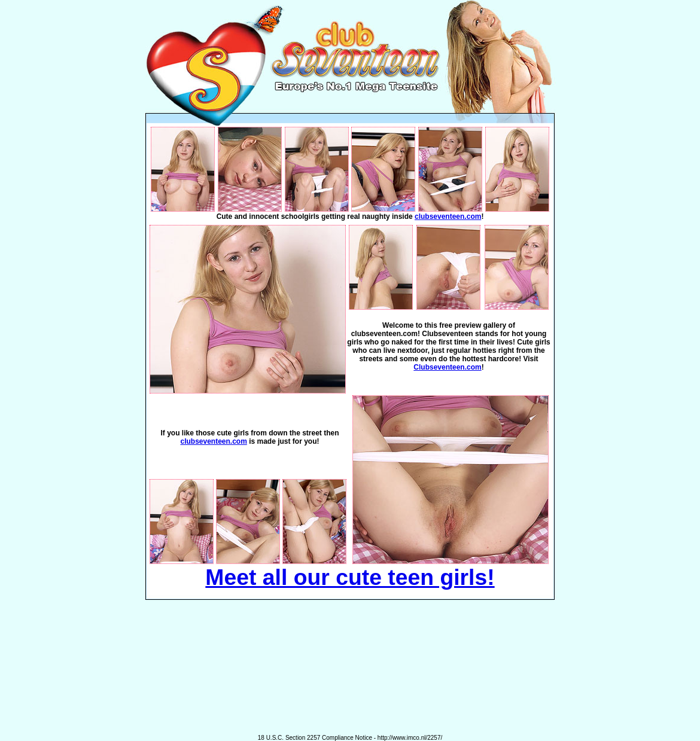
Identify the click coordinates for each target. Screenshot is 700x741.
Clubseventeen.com (447, 367)
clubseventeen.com (448, 216)
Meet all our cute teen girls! (350, 577)
